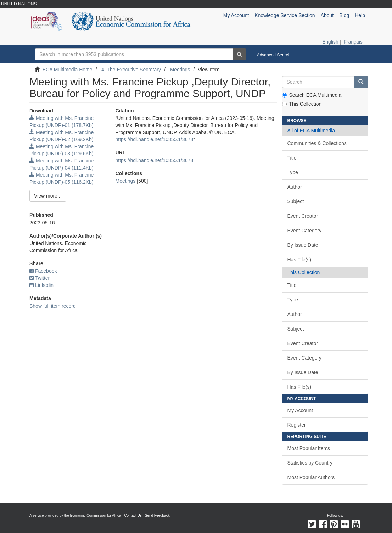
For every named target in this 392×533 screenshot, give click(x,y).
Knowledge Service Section (285, 15)
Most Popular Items (309, 448)
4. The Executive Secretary (131, 70)
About (327, 15)
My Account (300, 410)
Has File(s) (299, 260)
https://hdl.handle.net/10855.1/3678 (155, 139)
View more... (48, 196)
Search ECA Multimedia (312, 95)
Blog (344, 15)
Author (295, 187)
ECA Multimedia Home (68, 70)
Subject (296, 201)
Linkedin (41, 285)
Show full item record (53, 306)
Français (353, 42)
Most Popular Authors (311, 477)
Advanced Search (274, 55)
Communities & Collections (317, 143)
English (330, 42)
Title (292, 158)
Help (360, 15)
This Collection (302, 104)
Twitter (40, 278)
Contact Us (133, 515)
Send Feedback (157, 515)
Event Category (305, 231)
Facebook (43, 271)
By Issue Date (303, 245)
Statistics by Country (310, 463)
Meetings (180, 70)
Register (297, 425)
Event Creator (303, 216)
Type (293, 172)
